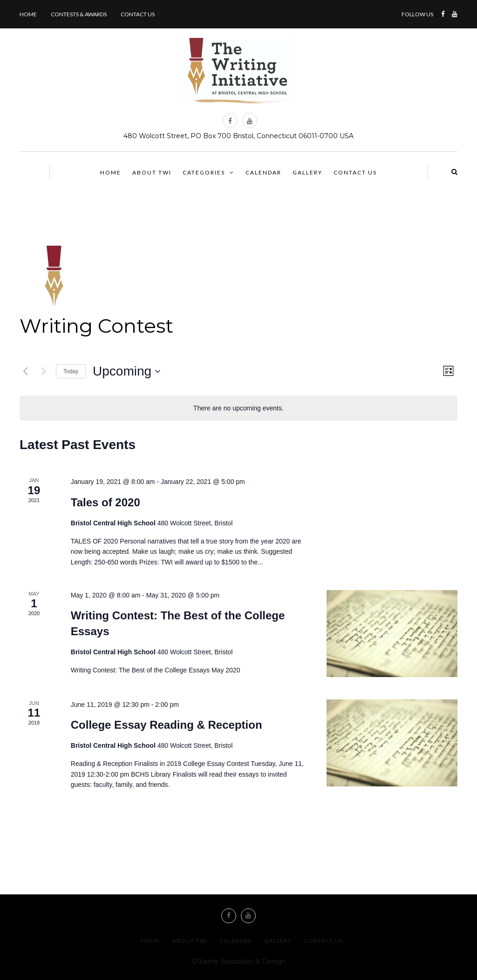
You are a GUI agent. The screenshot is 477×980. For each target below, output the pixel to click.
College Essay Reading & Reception (167, 725)
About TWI (152, 172)
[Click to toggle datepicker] (126, 371)
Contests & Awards (79, 14)
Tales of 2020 (106, 502)
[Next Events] (43, 371)
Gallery (307, 172)
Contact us (138, 14)
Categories (204, 172)
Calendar (263, 172)
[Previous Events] (25, 371)
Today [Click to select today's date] (71, 371)
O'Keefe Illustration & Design (239, 961)
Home (28, 14)
